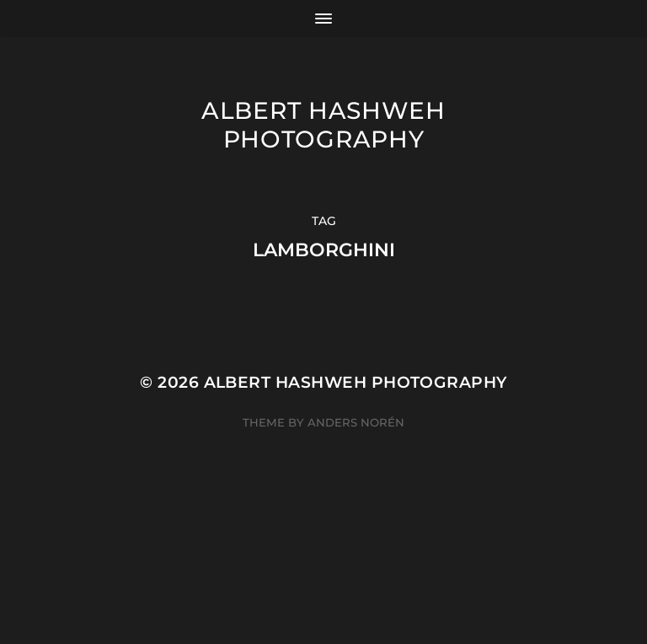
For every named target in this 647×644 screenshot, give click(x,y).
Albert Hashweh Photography (323, 125)
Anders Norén (356, 422)
